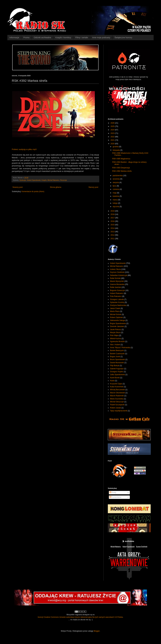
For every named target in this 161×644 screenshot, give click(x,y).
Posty (113, 493)
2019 (113, 211)
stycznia (116, 207)
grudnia (116, 147)
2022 (113, 137)
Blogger (97, 631)
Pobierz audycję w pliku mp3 (24, 149)
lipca (115, 186)
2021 (113, 140)
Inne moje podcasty (101, 38)
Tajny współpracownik (119, 411)
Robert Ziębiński (116, 317)
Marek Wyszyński (117, 281)
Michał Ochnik (116, 314)
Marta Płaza (115, 311)
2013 (113, 232)
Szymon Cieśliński (117, 272)
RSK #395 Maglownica (121, 159)
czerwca (116, 189)
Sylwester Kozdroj (117, 302)
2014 (113, 228)
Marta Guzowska (117, 399)
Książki (44, 180)
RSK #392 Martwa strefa (122, 171)
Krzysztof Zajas (116, 384)
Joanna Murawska (117, 284)
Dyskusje (23, 180)
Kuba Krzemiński (117, 387)
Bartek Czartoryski (117, 354)
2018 (113, 214)
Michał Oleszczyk (117, 402)
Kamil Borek (115, 378)
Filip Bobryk (115, 366)
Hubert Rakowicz (117, 293)
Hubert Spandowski (34, 180)
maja (115, 193)
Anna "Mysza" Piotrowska (120, 348)
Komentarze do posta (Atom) (33, 191)
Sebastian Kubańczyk (119, 275)
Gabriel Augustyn (117, 369)
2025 (113, 126)
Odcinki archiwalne (43, 38)
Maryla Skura (115, 332)
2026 (113, 123)
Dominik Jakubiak (117, 326)
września (116, 179)
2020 (113, 144)
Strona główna (56, 187)
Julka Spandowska (117, 375)
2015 (113, 225)
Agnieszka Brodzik (117, 341)
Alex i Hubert (115, 345)
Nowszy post (18, 187)
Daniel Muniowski (117, 363)
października (118, 176)
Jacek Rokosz (116, 330)
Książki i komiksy (63, 38)
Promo (26, 38)
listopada (116, 150)
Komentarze (115, 497)
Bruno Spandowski (117, 360)
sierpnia (116, 182)
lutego (115, 203)
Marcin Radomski (117, 396)
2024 (113, 130)
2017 (113, 218)
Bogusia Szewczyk (117, 290)
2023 (113, 133)
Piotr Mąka (114, 335)
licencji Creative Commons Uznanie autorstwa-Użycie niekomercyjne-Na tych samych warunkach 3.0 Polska (80, 617)
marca (115, 200)
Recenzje (64, 180)
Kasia (112, 381)
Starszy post (93, 187)
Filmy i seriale (82, 38)
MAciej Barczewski (117, 390)
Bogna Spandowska (118, 323)
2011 (113, 239)
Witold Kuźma (116, 339)
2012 (113, 235)
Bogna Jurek (115, 357)
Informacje (14, 38)
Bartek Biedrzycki (117, 350)
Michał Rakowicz (53, 180)
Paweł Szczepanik (117, 405)
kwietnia (116, 196)
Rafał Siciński (115, 278)
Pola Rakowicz (116, 296)
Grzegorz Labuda (117, 299)
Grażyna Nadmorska (118, 305)
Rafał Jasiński (116, 287)
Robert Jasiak (115, 408)
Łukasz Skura (115, 269)
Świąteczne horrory (123, 38)
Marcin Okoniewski (118, 393)
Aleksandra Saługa (118, 320)
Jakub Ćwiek (115, 308)
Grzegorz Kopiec (117, 372)
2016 (113, 221)
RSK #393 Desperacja (121, 168)
